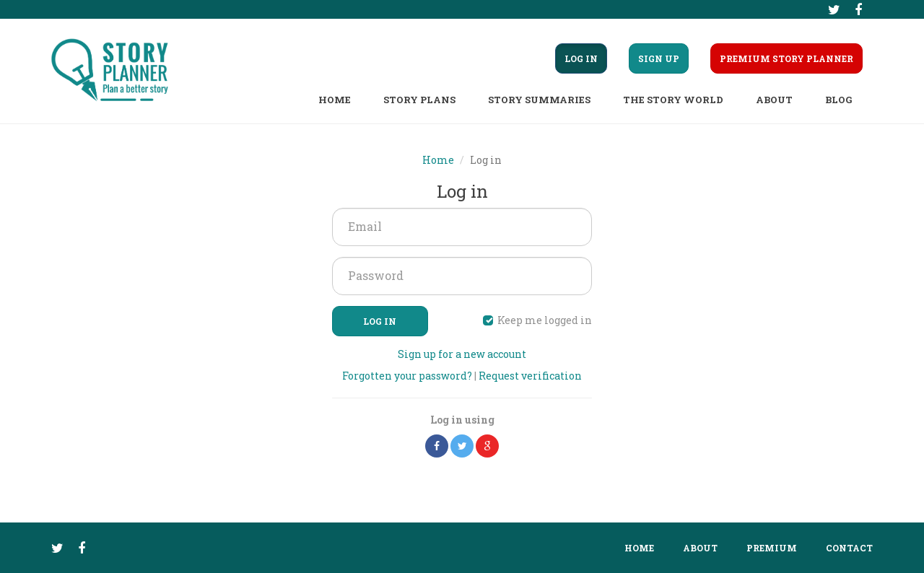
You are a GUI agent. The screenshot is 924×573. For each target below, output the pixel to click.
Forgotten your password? (407, 376)
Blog (838, 100)
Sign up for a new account (462, 354)
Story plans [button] (419, 100)
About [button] (774, 100)
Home (335, 100)
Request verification (530, 376)
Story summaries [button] (539, 100)
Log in (380, 321)
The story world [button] (673, 100)
